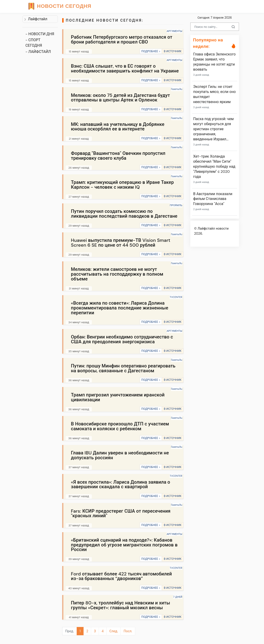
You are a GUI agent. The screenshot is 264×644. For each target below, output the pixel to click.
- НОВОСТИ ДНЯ (40, 34)
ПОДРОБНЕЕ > (151, 51)
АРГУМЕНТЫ (174, 31)
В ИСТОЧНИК (173, 51)
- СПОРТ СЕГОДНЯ (34, 43)
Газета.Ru (177, 89)
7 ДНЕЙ (178, 597)
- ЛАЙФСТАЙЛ (38, 52)
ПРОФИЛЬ (176, 205)
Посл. (128, 631)
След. (114, 631)
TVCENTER (176, 297)
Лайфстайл (36, 19)
